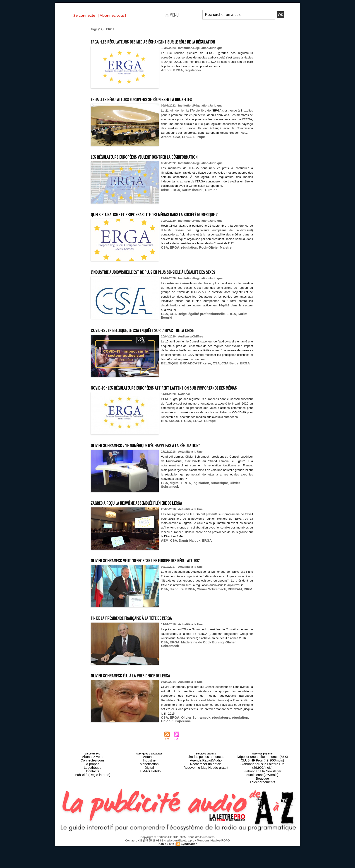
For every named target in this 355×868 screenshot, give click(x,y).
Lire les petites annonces (206, 789)
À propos (93, 794)
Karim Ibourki (189, 198)
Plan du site (167, 866)
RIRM (238, 626)
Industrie (149, 791)
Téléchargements (263, 805)
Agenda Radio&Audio (206, 791)
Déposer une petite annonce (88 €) (262, 789)
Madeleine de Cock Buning (198, 679)
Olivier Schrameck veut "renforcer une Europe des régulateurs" (169, 593)
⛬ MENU (172, 15)
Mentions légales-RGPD (213, 863)
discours (175, 626)
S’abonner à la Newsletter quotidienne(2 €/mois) (262, 798)
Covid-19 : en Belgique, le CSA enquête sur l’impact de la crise (164, 354)
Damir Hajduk (187, 573)
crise (164, 198)
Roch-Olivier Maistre (209, 269)
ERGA (176, 79)
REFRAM (227, 626)
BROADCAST (187, 388)
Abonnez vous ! (113, 16)
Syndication (188, 866)
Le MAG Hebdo (149, 800)
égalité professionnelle (201, 339)
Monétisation (149, 794)
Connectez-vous (93, 791)
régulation (189, 79)
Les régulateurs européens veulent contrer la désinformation (167, 164)
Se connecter (85, 16)
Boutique (262, 802)
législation (197, 516)
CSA (175, 149)
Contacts (92, 800)
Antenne (149, 789)
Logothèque (93, 797)
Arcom (166, 79)
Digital (149, 797)
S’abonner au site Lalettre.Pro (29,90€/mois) (262, 794)
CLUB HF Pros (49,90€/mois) (262, 791)
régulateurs (214, 750)
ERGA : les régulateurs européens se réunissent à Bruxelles (163, 107)
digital (173, 516)
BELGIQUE (169, 388)
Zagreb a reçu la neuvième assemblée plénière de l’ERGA (158, 535)
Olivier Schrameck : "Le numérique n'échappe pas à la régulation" (169, 477)
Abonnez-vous (93, 789)
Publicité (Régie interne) (92, 802)
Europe (195, 149)
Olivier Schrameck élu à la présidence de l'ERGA (148, 708)
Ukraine (206, 198)
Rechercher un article (206, 794)
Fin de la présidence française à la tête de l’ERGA (150, 650)
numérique (213, 516)
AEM (164, 573)
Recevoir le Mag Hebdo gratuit (206, 797)
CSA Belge (176, 339)
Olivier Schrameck (235, 516)
